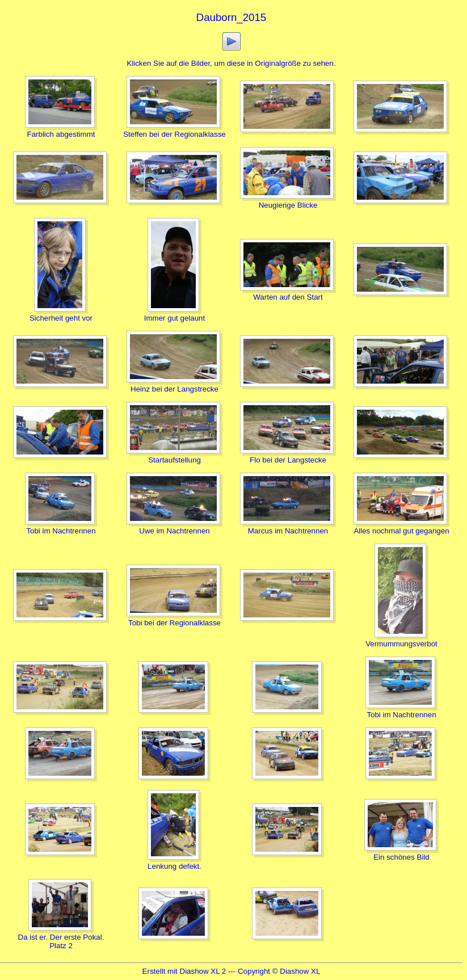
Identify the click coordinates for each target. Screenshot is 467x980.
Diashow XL (300, 971)
